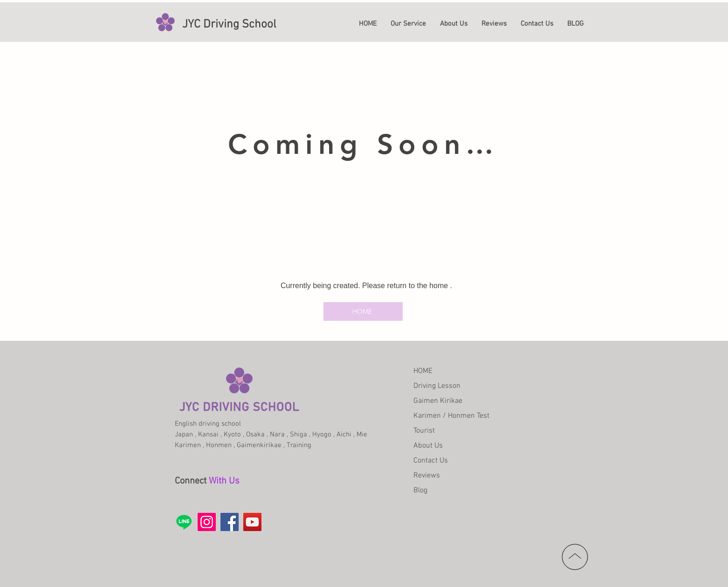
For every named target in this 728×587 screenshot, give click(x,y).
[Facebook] (230, 522)
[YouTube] (252, 522)
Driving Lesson (437, 386)
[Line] (184, 522)
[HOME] (363, 311)
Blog (420, 490)
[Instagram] (207, 522)
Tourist (424, 431)
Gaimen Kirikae (438, 401)
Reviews (427, 476)
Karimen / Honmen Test (451, 416)
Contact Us (431, 461)
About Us (428, 446)
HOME (423, 371)
